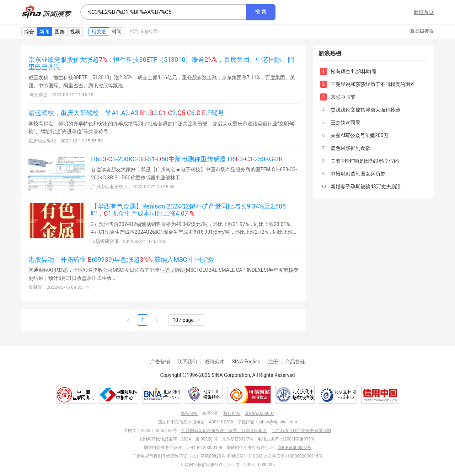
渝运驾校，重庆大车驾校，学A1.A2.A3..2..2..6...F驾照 (126, 113)
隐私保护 (189, 413)
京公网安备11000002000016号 (293, 456)
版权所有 (232, 413)
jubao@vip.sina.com (278, 422)
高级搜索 (422, 31)
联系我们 (187, 362)
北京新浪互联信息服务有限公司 (301, 431)
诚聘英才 (214, 362)
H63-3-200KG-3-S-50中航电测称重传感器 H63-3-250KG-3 (187, 159)
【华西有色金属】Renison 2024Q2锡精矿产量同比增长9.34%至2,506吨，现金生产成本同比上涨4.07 (188, 210)
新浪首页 (424, 12)
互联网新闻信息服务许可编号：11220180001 (224, 431)
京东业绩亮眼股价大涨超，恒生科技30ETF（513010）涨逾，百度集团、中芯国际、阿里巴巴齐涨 (161, 63)
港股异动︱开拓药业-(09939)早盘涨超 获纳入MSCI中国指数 (121, 259)
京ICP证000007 (259, 413)
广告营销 (160, 362)
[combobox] (163, 12)
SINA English (246, 362)
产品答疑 (295, 362)
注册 (273, 362)
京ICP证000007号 (295, 448)
